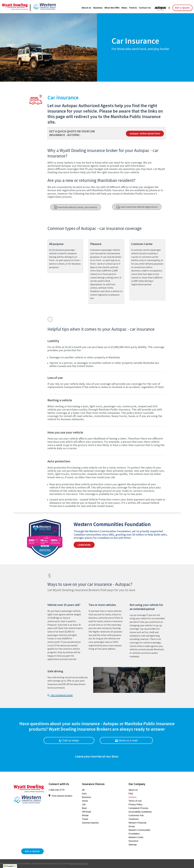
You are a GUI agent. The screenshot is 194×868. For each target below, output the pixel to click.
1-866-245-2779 (57, 790)
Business (86, 797)
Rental (85, 815)
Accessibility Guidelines (140, 812)
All (83, 790)
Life (84, 804)
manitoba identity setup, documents (76, 207)
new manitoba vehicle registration (137, 207)
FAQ (131, 794)
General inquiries (90, 823)
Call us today (69, 741)
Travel (85, 819)
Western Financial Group (79, 864)
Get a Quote (182, 8)
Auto (84, 794)
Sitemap (133, 845)
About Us (133, 790)
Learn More (84, 545)
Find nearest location (60, 796)
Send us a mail (126, 740)
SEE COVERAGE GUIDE (60, 695)
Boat (84, 808)
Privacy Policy (135, 804)
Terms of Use (135, 801)
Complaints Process (138, 808)
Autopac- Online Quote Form (145, 134)
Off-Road (86, 812)
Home (85, 801)
